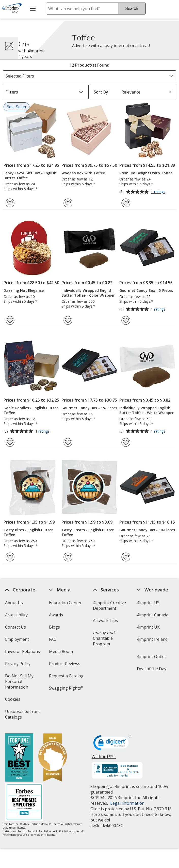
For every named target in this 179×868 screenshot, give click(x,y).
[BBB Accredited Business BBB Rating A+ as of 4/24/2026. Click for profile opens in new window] (117, 771)
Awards (56, 615)
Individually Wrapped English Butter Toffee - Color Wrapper (88, 293)
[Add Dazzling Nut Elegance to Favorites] (10, 320)
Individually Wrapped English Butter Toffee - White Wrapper (147, 410)
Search (132, 9)
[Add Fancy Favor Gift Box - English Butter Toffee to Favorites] (10, 203)
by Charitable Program (104, 638)
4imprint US (148, 603)
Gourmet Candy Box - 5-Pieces (146, 290)
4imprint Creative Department (109, 605)
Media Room (61, 651)
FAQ (53, 639)
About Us (14, 603)
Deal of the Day (152, 669)
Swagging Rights (66, 688)
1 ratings (159, 192)
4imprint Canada (153, 615)
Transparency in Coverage (65, 705)
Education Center (65, 603)
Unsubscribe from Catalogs (23, 716)
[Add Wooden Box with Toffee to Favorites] (68, 203)
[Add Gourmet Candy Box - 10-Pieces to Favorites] (126, 557)
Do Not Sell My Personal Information (24, 683)
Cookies (14, 701)
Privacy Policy (19, 665)
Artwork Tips (105, 620)
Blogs (54, 627)
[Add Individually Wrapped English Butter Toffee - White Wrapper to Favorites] (126, 442)
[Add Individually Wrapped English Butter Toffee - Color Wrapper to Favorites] (68, 320)
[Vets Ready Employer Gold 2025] (53, 758)
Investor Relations (23, 653)
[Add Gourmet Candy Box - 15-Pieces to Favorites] (68, 442)
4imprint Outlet (151, 657)
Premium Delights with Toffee (146, 173)
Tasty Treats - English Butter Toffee (88, 532)
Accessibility (17, 615)
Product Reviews (65, 664)
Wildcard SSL (104, 759)
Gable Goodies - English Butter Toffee (31, 410)
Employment (17, 639)
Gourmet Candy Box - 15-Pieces (89, 408)
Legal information (127, 803)
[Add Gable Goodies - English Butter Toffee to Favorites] (10, 442)
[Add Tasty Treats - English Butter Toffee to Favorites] (68, 557)
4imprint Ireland (152, 639)
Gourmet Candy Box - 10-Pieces (147, 530)
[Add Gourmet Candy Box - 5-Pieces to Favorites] (126, 320)
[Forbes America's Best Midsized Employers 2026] (24, 803)
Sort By (101, 92)
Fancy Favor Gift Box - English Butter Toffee (30, 175)
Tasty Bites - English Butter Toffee (28, 532)
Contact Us (16, 627)
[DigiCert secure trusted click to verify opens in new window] (112, 744)
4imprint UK (148, 627)
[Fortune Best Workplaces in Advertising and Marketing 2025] (19, 758)
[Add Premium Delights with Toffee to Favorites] (126, 203)
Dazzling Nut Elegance (24, 290)
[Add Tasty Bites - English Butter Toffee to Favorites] (10, 557)
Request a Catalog (66, 676)
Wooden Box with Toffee (83, 173)
